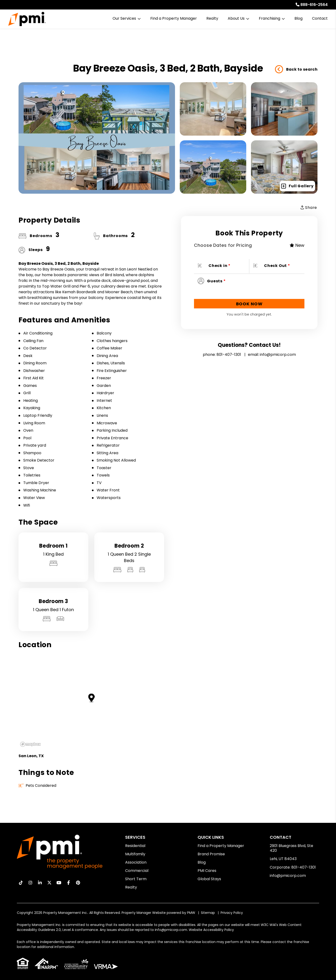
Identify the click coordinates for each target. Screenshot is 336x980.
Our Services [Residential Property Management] (124, 18)
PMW (191, 913)
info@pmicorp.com (278, 355)
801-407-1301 (229, 355)
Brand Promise (211, 854)
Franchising (270, 18)
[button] (21, 883)
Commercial (137, 871)
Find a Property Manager (174, 18)
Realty (131, 887)
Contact (320, 18)
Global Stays (209, 879)
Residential (135, 846)
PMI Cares (207, 871)
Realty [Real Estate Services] (212, 18)
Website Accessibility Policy (211, 930)
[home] (27, 19)
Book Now (249, 304)
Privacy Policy (232, 913)
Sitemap (208, 913)
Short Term (136, 879)
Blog (298, 18)
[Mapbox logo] (30, 744)
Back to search (296, 69)
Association (136, 862)
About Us (236, 18)
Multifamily (135, 854)
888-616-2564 (314, 5)
